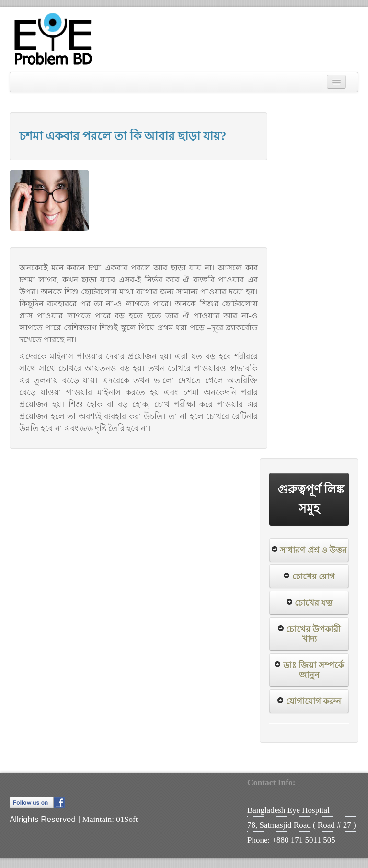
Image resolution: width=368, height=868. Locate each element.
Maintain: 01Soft (110, 819)
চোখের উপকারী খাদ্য (313, 634)
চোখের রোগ (314, 576)
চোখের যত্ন (313, 603)
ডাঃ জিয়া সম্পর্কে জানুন (314, 670)
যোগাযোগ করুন (314, 701)
